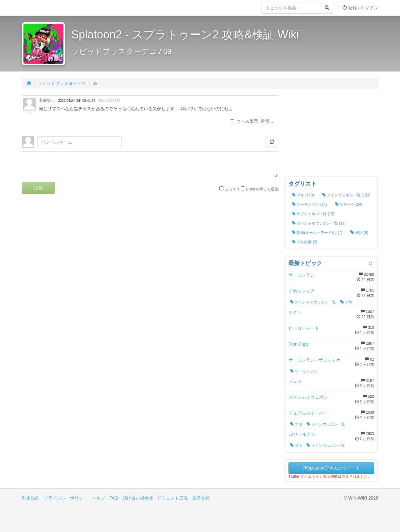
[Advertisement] (331, 134)
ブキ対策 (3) (305, 242)
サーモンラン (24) (309, 204)
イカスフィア (302, 291)
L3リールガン (302, 434)
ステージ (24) (349, 204)
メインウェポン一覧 (326, 424)
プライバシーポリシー (66, 498)
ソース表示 (244, 121)
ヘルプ (98, 498)
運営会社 (201, 498)
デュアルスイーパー (308, 413)
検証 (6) (359, 233)
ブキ (346, 302)
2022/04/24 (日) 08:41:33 (77, 101)
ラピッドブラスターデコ (62, 83)
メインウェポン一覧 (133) (346, 195)
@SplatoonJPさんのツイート (331, 468)
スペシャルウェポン (308, 397)
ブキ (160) (303, 195)
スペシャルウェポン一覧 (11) (319, 223)
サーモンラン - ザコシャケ (314, 360)
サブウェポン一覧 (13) (313, 214)
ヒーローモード (304, 328)
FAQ (114, 498)
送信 (38, 188)
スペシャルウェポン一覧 (313, 302)
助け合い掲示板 (138, 498)
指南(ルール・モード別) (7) (317, 233)
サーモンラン (302, 275)
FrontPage (299, 344)
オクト (295, 312)
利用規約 (31, 498)
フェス (295, 381)
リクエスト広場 (172, 498)
